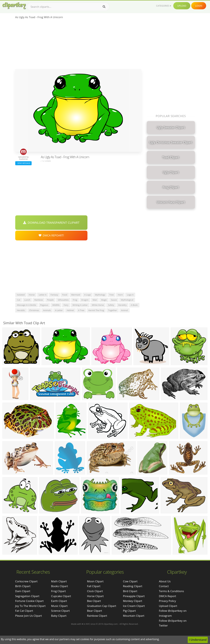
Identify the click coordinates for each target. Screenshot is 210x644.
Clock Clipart (95, 591)
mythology (100, 295)
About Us (165, 581)
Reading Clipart (133, 586)
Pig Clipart (129, 611)
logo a (130, 295)
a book (134, 305)
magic (104, 300)
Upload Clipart (168, 606)
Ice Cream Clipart (134, 606)
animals (47, 310)
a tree (81, 310)
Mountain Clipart (134, 616)
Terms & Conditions (171, 591)
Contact (164, 586)
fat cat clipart (24, 611)
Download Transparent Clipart (51, 223)
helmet (70, 310)
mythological (127, 300)
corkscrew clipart (26, 581)
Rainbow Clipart (97, 616)
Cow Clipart (130, 581)
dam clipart (23, 591)
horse (32, 295)
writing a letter (80, 305)
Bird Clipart (130, 591)
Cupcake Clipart (61, 596)
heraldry (122, 305)
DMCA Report (168, 596)
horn (120, 295)
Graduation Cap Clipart (102, 606)
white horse (98, 305)
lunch (27, 300)
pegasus (44, 305)
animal (124, 310)
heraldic (21, 310)
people (50, 300)
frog (75, 300)
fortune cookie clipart (29, 601)
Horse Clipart (95, 596)
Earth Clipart (59, 601)
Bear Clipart (94, 611)
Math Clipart (59, 581)
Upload (182, 6)
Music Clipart (59, 606)
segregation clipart (27, 596)
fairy (66, 305)
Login (199, 6)
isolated (21, 295)
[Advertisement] (78, 45)
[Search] (104, 7)
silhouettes (63, 300)
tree (111, 295)
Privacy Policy (167, 601)
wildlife (56, 305)
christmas (34, 310)
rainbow (39, 300)
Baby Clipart (59, 616)
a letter (59, 310)
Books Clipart (60, 586)
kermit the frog (96, 310)
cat (19, 300)
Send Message (23, 163)
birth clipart (23, 586)
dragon (85, 300)
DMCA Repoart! (51, 235)
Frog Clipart (59, 591)
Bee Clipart (94, 601)
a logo (88, 295)
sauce (114, 300)
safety (111, 305)
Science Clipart (60, 611)
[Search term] (68, 7)
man (95, 300)
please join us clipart (29, 616)
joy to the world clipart (30, 606)
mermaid (76, 295)
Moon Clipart (95, 581)
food (65, 295)
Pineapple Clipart (134, 596)
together (113, 310)
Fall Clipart (94, 586)
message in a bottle (27, 305)
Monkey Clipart (133, 601)
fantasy (54, 295)
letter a (43, 295)
